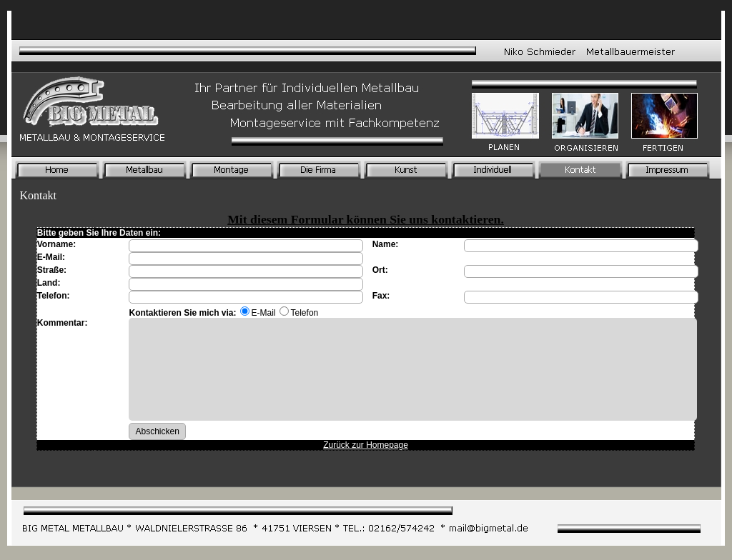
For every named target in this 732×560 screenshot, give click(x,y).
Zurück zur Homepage (366, 445)
